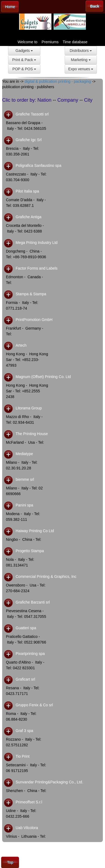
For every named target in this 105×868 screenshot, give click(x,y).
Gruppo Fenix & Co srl (34, 705)
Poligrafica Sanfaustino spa (38, 165)
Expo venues (81, 69)
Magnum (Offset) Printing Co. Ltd (43, 377)
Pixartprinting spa (30, 654)
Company (68, 100)
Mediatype (24, 454)
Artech (21, 345)
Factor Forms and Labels (37, 268)
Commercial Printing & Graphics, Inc (46, 577)
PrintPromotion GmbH (34, 320)
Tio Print (23, 756)
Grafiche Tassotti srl (32, 114)
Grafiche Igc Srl (29, 140)
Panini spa (24, 505)
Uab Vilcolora (27, 828)
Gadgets (24, 51)
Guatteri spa (26, 628)
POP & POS (24, 69)
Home (10, 7)
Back (95, 6)
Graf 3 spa (24, 731)
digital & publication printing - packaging (58, 81)
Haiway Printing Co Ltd (35, 531)
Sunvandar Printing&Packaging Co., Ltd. (49, 782)
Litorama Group (29, 408)
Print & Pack (24, 60)
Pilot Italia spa (27, 191)
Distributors (81, 51)
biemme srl (25, 479)
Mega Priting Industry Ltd (37, 243)
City (88, 100)
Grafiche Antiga (29, 217)
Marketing (81, 60)
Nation (44, 100)
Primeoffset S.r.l (29, 802)
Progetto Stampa (30, 551)
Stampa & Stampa (31, 294)
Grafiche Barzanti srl (33, 602)
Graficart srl (25, 679)
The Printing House (32, 434)
